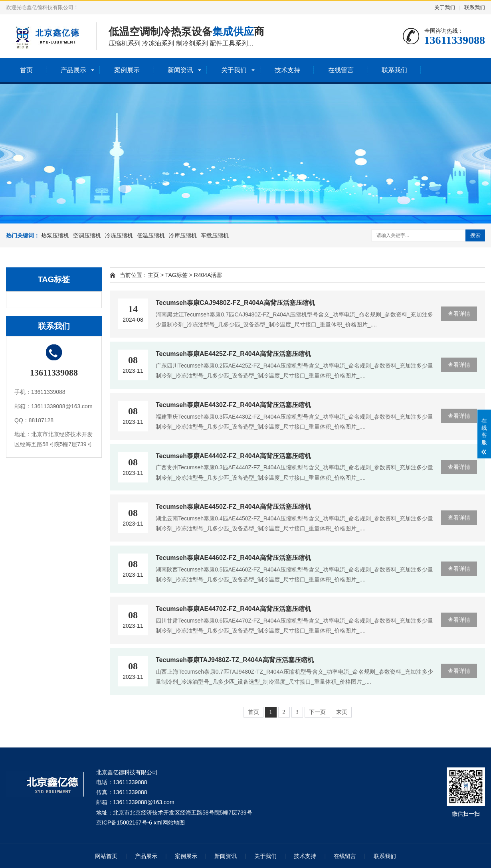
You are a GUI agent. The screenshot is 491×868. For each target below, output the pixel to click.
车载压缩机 (215, 235)
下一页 (317, 712)
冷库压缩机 (183, 235)
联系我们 (475, 7)
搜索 (475, 235)
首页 (26, 70)
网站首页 (106, 856)
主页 (153, 275)
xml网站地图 (169, 823)
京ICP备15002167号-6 (124, 823)
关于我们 (445, 7)
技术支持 (287, 70)
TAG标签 (176, 275)
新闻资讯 (180, 70)
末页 (342, 712)
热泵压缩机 (55, 235)
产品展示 (73, 70)
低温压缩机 (151, 235)
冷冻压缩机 (119, 235)
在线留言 (341, 70)
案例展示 (127, 70)
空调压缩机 (87, 235)
